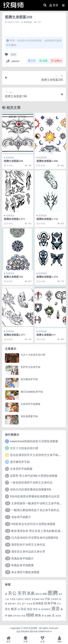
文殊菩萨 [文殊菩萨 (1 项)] (55, 599)
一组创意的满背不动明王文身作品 (31, 482)
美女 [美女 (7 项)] (8, 609)
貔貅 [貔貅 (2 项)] (10, 616)
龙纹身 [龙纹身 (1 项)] (58, 616)
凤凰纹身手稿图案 (22, 565)
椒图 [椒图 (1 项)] (10, 604)
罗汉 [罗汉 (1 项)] (59, 604)
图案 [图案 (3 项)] (45, 594)
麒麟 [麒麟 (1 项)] (49, 616)
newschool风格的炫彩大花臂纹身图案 (34, 441)
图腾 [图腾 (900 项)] (53, 593)
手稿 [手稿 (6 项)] (47, 599)
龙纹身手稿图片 (21, 517)
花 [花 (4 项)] (19, 609)
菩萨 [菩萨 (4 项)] (35, 609)
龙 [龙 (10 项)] (53, 615)
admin (12, 61)
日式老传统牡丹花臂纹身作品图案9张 (35, 538)
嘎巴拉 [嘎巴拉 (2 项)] (39, 594)
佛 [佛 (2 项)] (6, 594)
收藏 (43, 61)
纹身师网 (33, 628)
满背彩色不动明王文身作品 (28, 545)
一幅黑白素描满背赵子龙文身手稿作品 (35, 510)
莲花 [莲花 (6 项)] (30, 609)
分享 (32, 61)
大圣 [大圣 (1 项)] (7, 599)
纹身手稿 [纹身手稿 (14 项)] (50, 603)
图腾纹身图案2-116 (47, 219)
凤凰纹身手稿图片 (22, 558)
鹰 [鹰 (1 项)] (43, 616)
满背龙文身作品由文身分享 (28, 551)
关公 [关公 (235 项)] (12, 593)
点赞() (56, 61)
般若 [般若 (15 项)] (14, 609)
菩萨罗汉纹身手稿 (30, 367)
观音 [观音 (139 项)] (56, 608)
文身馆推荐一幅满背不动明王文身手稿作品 (38, 503)
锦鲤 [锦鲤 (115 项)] (30, 615)
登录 (54, 5)
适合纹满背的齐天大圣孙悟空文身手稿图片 (37, 455)
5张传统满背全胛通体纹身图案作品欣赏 (35, 496)
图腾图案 (28, 22)
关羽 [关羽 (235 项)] (22, 593)
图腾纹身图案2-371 (15, 335)
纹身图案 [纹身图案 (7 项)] (38, 603)
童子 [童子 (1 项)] (24, 604)
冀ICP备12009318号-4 (41, 631)
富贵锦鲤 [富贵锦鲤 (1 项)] (36, 599)
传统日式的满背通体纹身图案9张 (31, 489)
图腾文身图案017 (46, 335)
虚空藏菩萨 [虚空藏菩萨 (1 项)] (46, 609)
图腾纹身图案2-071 (15, 219)
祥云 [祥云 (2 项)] (19, 603)
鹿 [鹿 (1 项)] (45, 616)
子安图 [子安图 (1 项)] (12, 599)
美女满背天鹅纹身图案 (25, 572)
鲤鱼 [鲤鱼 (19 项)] (38, 615)
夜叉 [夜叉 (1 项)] (61, 594)
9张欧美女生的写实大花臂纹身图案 (33, 524)
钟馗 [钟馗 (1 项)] (23, 616)
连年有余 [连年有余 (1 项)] (17, 616)
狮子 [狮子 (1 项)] (14, 604)
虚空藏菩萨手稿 (29, 379)
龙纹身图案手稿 (29, 416)
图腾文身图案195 (13, 277)
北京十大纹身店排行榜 (33, 355)
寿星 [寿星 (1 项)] (42, 599)
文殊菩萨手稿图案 (30, 404)
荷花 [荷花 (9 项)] (24, 609)
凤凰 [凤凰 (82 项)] (31, 593)
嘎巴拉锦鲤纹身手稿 (32, 392)
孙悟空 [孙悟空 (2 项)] (28, 599)
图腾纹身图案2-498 (47, 161)
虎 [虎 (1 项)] (39, 609)
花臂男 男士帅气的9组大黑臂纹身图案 (34, 476)
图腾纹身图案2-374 (47, 277)
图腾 (13, 54)
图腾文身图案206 (13, 161)
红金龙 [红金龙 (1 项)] (29, 604)
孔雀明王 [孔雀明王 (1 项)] (20, 599)
